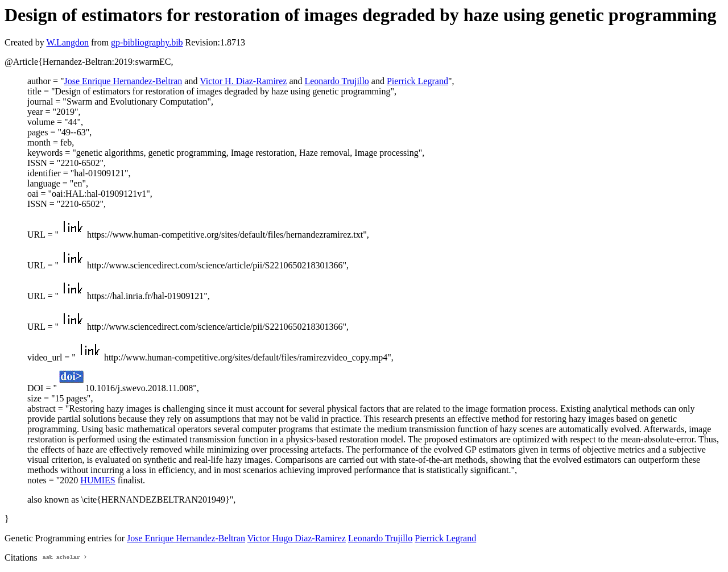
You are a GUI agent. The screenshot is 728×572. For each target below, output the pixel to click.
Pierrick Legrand (417, 81)
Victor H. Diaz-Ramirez (243, 81)
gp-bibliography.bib (147, 42)
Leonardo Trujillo (336, 81)
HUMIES (98, 480)
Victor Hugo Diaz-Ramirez (297, 538)
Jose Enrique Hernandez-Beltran (123, 81)
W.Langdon (67, 42)
